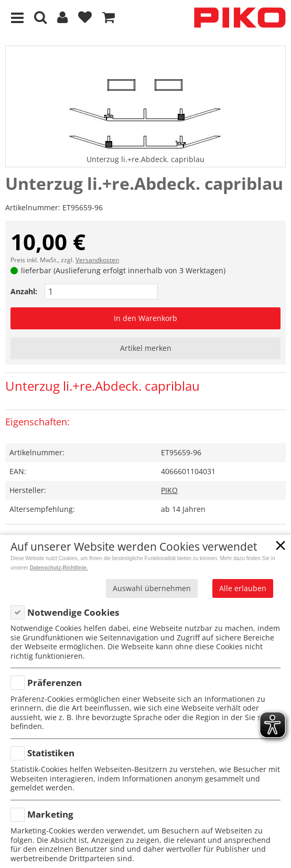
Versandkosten (97, 260)
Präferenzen (55, 683)
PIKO (169, 490)
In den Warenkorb (145, 318)
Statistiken (51, 753)
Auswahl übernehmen (152, 588)
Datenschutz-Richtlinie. (59, 568)
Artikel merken (146, 348)
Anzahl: (24, 291)
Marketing (50, 814)
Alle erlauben (243, 588)
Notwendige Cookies (73, 612)
